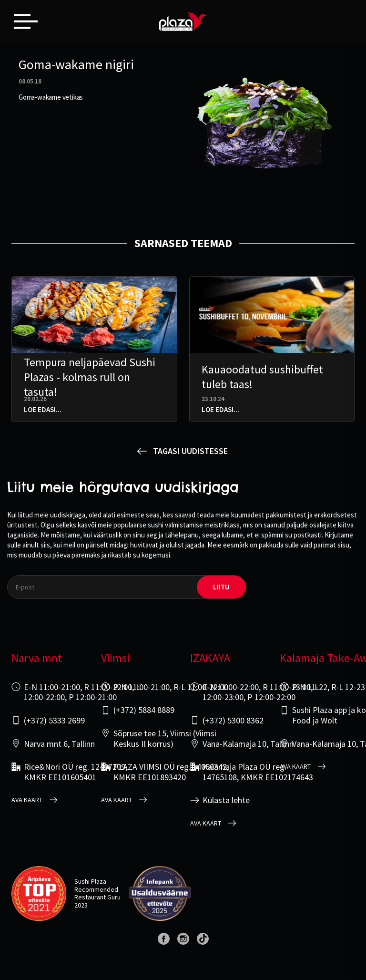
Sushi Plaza (90, 881)
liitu (221, 587)
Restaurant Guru (97, 897)
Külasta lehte (226, 800)
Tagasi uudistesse (190, 451)
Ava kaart (27, 800)
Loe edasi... (43, 409)
